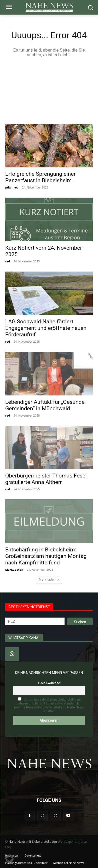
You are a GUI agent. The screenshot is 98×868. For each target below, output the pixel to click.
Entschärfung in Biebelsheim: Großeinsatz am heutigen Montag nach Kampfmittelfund (46, 556)
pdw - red (12, 187)
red (8, 261)
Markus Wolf (14, 570)
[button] (9, 859)
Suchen (80, 622)
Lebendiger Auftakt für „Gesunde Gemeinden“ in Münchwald (45, 405)
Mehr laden (49, 579)
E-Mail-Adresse (49, 683)
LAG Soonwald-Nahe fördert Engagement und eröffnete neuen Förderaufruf (46, 328)
